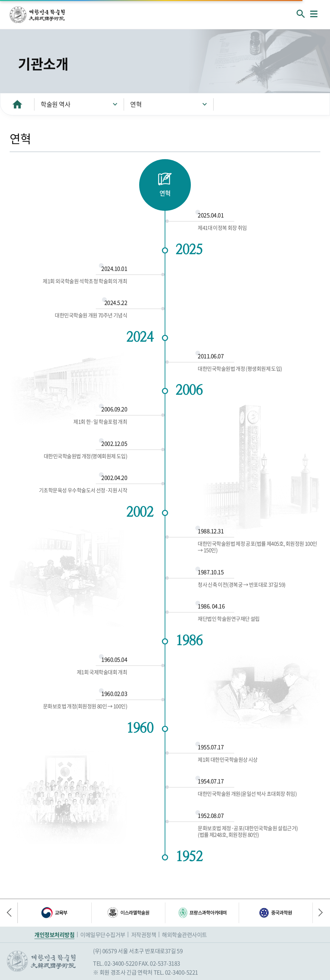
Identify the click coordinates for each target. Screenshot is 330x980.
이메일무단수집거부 (103, 935)
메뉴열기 (314, 14)
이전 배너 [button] (12, 913)
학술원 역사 (55, 104)
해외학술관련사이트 (184, 935)
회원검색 (301, 14)
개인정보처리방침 (54, 935)
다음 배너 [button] (318, 913)
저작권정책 (144, 935)
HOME (17, 104)
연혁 (136, 104)
